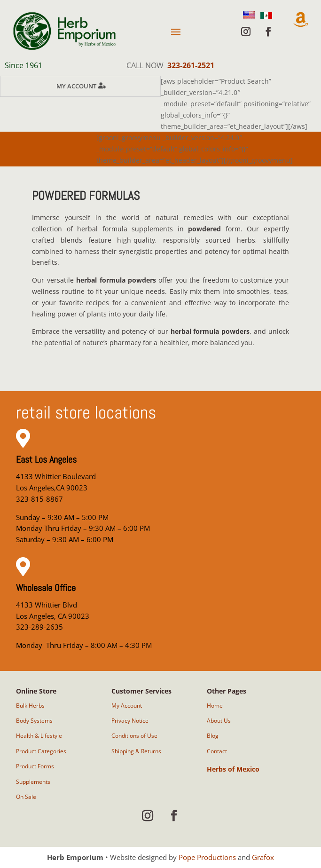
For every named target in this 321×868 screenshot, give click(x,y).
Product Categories (41, 751)
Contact (217, 751)
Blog (213, 736)
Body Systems (34, 721)
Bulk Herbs (30, 706)
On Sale (26, 797)
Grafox (263, 857)
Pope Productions (207, 857)
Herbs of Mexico (233, 769)
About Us (219, 721)
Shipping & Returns (136, 751)
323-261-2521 (191, 65)
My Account (76, 86)
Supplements (33, 782)
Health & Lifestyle (39, 736)
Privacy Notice (130, 721)
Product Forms (35, 766)
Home (215, 706)
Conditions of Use (134, 736)
